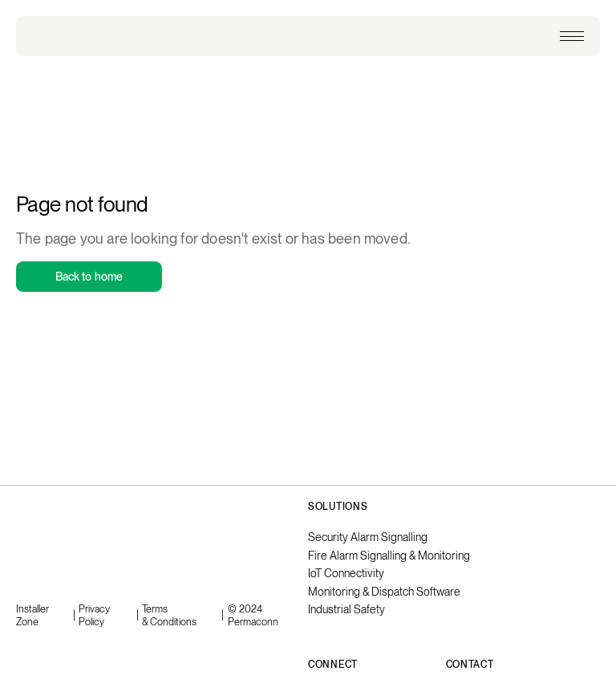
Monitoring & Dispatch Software (384, 592)
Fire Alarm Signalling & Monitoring (389, 556)
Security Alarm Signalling (368, 538)
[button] (572, 36)
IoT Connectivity (346, 574)
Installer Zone (32, 615)
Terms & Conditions (169, 615)
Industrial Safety (346, 610)
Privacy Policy (94, 615)
